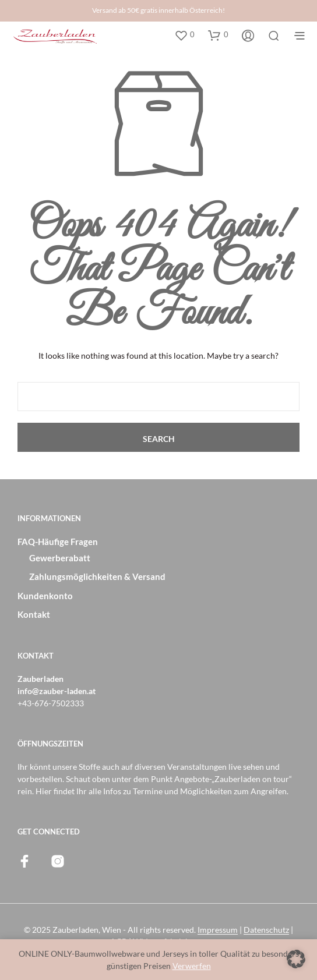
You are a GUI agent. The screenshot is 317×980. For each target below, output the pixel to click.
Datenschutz (266, 930)
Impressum (218, 930)
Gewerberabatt (60, 558)
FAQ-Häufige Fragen (58, 542)
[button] (184, 35)
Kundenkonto (45, 596)
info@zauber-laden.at (57, 691)
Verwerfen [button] (192, 966)
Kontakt (34, 614)
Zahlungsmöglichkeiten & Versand (97, 576)
